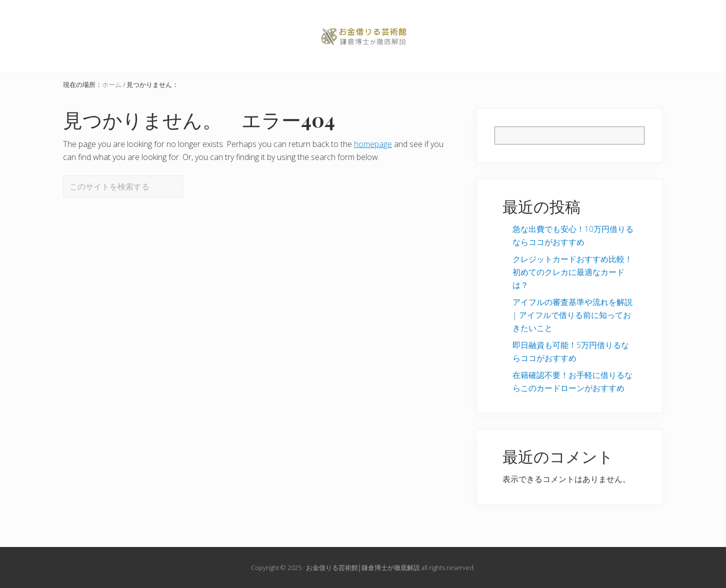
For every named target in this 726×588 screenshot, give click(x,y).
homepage (373, 144)
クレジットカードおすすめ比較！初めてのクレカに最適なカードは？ (572, 272)
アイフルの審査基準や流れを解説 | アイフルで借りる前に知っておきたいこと (572, 315)
